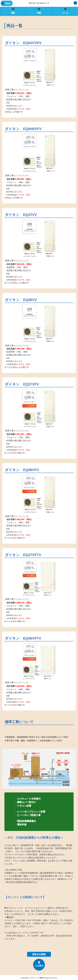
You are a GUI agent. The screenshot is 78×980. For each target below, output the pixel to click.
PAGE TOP (39, 965)
